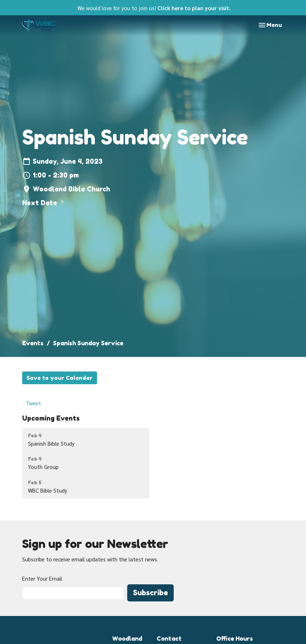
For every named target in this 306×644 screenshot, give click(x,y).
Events (33, 343)
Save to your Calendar (60, 378)
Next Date (44, 202)
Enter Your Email (42, 578)
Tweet (33, 403)
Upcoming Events (51, 418)
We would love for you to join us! (154, 8)
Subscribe (150, 593)
